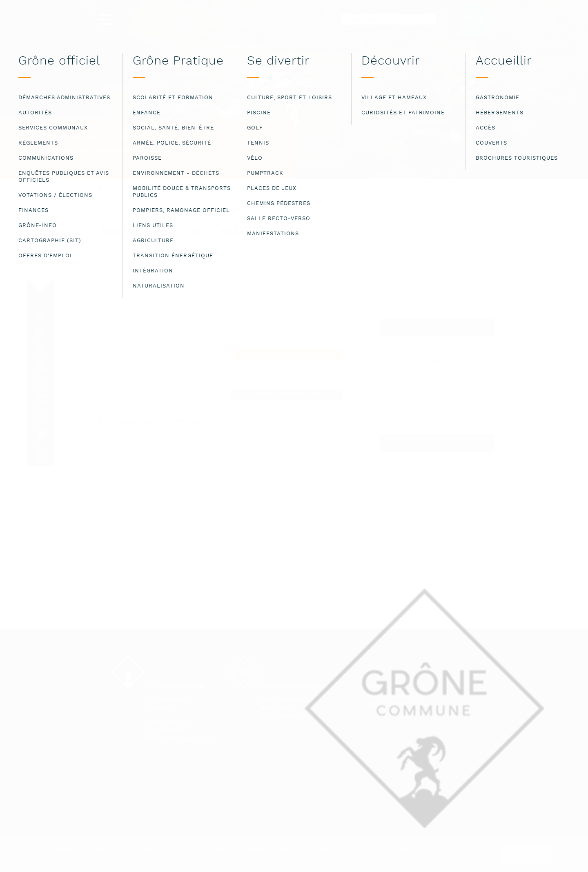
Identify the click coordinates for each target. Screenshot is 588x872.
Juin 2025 (437, 443)
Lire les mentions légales (71, 859)
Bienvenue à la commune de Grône (151, 188)
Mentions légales (394, 695)
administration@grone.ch (178, 738)
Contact (379, 686)
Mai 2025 (437, 328)
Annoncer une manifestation (287, 394)
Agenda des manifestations (231, 188)
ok (527, 854)
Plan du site (385, 704)
